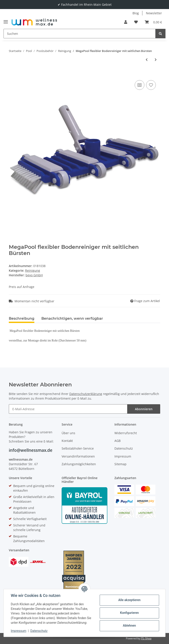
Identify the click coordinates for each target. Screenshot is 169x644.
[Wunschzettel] (136, 22)
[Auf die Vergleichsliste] (140, 85)
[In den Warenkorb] (12, 72)
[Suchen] (80, 34)
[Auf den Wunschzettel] (151, 85)
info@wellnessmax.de (31, 450)
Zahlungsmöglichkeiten (79, 464)
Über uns (68, 433)
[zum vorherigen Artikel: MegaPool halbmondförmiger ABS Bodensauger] (147, 60)
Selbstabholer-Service (78, 448)
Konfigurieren (129, 613)
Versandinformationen (78, 456)
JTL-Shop (146, 638)
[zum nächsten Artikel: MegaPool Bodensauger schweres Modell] (156, 60)
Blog (136, 13)
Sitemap (120, 464)
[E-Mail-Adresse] (68, 409)
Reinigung (33, 270)
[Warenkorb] (153, 22)
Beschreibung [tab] (22, 318)
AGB (118, 441)
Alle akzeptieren (129, 600)
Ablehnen (129, 626)
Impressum (123, 456)
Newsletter (154, 13)
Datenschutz (124, 448)
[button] (126, 22)
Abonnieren (144, 409)
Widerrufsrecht (126, 433)
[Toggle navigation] (6, 20)
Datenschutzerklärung (86, 394)
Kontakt (67, 441)
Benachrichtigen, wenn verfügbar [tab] (72, 318)
